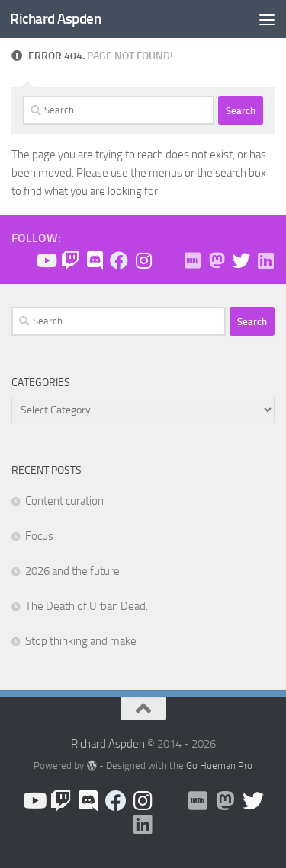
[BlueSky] (168, 261)
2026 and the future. (74, 571)
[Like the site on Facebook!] (119, 260)
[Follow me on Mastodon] (217, 260)
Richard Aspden (55, 19)
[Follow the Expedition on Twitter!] (241, 260)
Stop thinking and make (81, 641)
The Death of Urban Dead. (87, 606)
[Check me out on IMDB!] (192, 260)
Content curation (64, 501)
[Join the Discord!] (95, 260)
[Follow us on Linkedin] (265, 260)
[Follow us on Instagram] (143, 260)
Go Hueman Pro (219, 766)
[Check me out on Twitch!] (70, 260)
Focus (39, 536)
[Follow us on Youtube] (46, 260)
